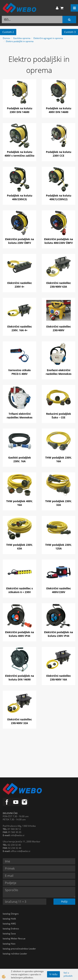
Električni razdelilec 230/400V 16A (59, 678)
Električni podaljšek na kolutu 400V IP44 (19, 634)
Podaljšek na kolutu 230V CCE (59, 154)
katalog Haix (9, 944)
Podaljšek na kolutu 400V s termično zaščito (19, 154)
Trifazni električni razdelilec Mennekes (20, 416)
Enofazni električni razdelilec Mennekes (59, 372)
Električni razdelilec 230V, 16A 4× (20, 328)
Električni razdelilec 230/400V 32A (20, 721)
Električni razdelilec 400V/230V (59, 590)
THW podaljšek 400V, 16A (19, 503)
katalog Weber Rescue (14, 939)
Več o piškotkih (68, 974)
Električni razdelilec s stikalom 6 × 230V (19, 590)
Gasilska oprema (22, 38)
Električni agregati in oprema (48, 38)
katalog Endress (11, 929)
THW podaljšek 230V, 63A (19, 547)
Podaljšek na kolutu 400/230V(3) (20, 197)
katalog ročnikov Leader (15, 954)
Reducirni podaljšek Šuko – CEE (59, 416)
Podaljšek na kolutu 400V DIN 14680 (59, 110)
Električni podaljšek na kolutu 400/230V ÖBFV (58, 241)
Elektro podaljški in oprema (20, 41)
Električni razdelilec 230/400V (59, 328)
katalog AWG (9, 924)
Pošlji (64, 902)
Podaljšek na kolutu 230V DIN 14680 (20, 110)
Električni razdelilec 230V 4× (20, 285)
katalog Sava (9, 934)
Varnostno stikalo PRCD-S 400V (19, 372)
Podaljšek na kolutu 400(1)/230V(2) (59, 197)
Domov (6, 38)
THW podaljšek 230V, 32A (58, 503)
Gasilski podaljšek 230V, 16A (20, 459)
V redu (53, 974)
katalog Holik (9, 919)
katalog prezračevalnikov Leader (19, 949)
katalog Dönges (11, 914)
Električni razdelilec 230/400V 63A (59, 285)
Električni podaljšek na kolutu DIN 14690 (19, 678)
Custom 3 (70, 32)
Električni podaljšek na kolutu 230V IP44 (58, 634)
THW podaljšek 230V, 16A (58, 459)
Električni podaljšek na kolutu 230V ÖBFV (19, 241)
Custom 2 (8, 32)
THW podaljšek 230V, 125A (58, 547)
